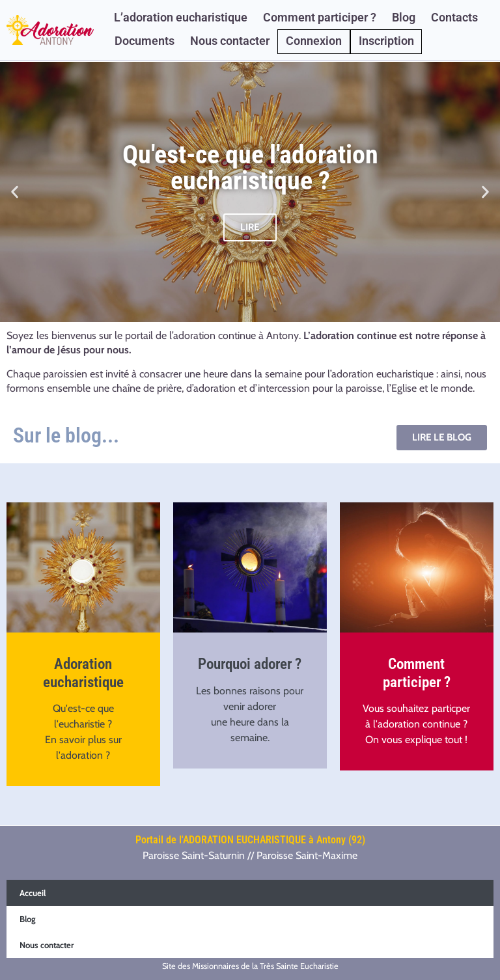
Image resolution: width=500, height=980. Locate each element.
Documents (145, 41)
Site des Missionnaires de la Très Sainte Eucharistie (250, 966)
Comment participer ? (320, 18)
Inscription (386, 41)
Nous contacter (230, 41)
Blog (404, 18)
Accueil (33, 893)
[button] (15, 192)
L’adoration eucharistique (181, 18)
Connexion (314, 41)
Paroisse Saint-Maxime (307, 855)
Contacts (454, 18)
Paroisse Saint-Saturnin (194, 855)
